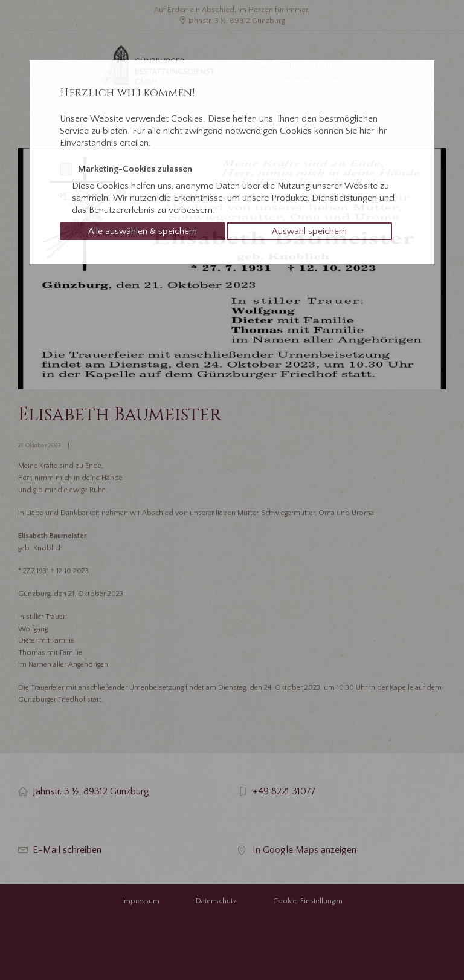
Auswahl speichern (309, 231)
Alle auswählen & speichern (143, 231)
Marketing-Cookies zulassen (135, 169)
